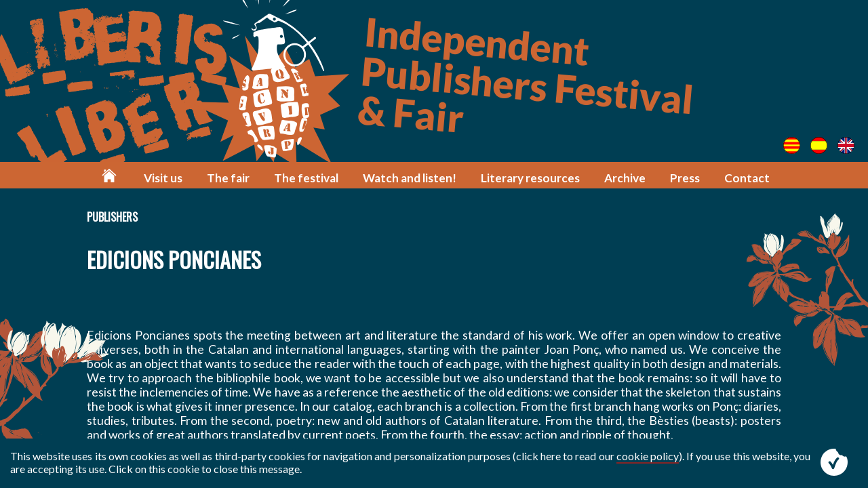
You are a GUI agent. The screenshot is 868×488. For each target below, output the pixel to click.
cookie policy (648, 456)
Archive (625, 178)
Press (685, 178)
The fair (228, 178)
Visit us (163, 178)
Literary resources (530, 178)
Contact (747, 178)
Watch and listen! (410, 178)
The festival (306, 178)
